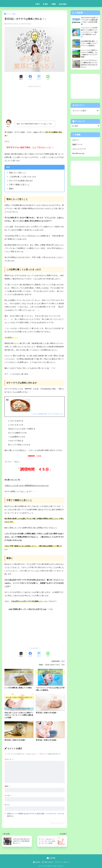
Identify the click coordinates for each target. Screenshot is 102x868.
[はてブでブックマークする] (39, 78)
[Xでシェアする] (21, 78)
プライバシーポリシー (62, 862)
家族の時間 (50, 665)
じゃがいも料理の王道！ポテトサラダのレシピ (46, 414)
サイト (7, 805)
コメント (9, 759)
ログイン (76, 141)
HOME (51, 858)
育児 (37, 4)
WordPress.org (78, 155)
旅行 (45, 4)
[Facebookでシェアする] (30, 78)
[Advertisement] (35, 103)
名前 (7, 786)
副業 (53, 4)
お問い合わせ (47, 862)
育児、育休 (61, 665)
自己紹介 (63, 4)
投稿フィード (77, 146)
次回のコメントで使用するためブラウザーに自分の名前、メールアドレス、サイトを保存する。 (35, 815)
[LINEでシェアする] (48, 78)
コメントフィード (79, 150)
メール (8, 795)
